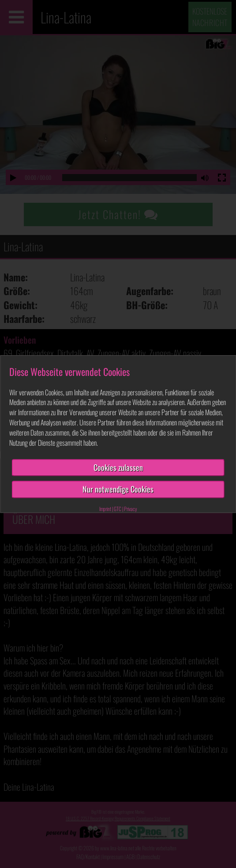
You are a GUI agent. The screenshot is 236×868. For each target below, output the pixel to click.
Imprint (105, 509)
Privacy (131, 509)
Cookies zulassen (118, 467)
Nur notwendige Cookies (118, 489)
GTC (118, 509)
